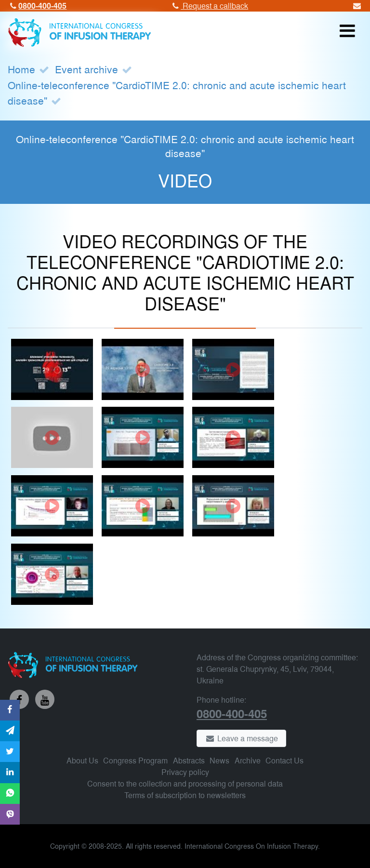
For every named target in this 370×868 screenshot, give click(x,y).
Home (21, 69)
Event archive (86, 69)
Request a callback (209, 6)
